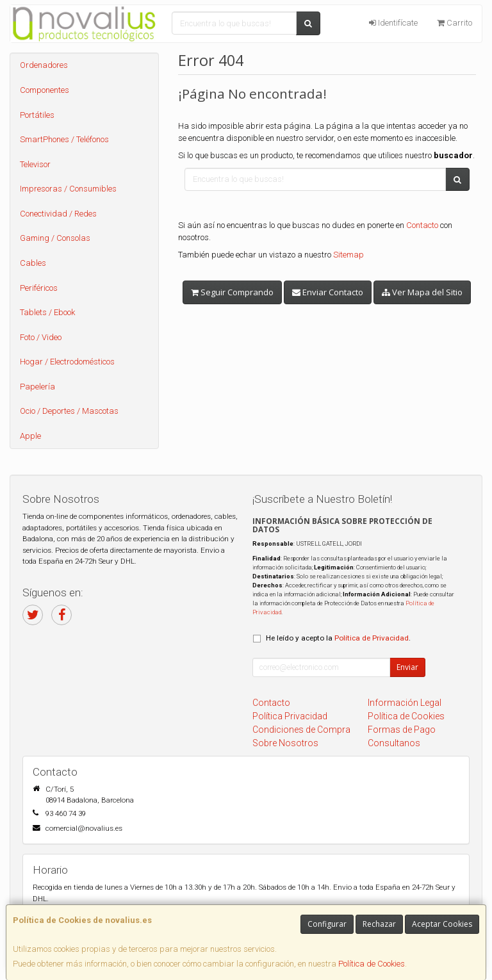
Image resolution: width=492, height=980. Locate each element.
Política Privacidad (290, 716)
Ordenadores (44, 65)
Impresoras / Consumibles (68, 189)
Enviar (407, 667)
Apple (30, 436)
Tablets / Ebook (47, 312)
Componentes (45, 90)
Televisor (35, 164)
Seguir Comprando (232, 292)
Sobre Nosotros (285, 743)
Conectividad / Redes (58, 214)
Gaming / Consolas (55, 238)
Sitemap (348, 255)
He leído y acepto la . (338, 638)
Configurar (327, 924)
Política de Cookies (372, 964)
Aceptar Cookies (442, 924)
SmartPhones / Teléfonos (64, 139)
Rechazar (379, 924)
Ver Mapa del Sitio (422, 292)
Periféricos (39, 288)
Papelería (37, 387)
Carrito (455, 23)
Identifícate (393, 23)
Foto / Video (41, 337)
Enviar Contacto (328, 292)
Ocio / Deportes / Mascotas (69, 411)
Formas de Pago (402, 730)
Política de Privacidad (372, 638)
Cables (33, 263)
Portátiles (37, 115)
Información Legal (405, 703)
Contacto (422, 225)
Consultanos (394, 743)
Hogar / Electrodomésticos (67, 362)
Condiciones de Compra (301, 730)
